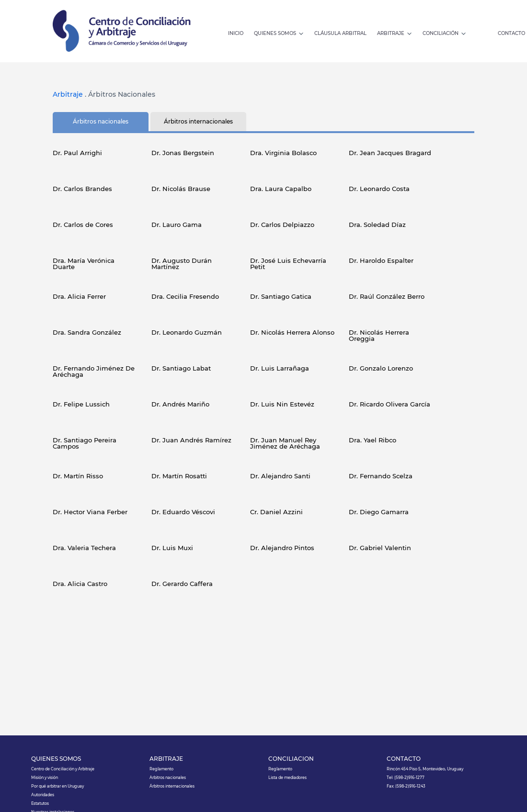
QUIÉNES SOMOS (56, 759)
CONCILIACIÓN (291, 759)
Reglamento (161, 769)
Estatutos (40, 803)
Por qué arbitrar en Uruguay (57, 786)
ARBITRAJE (166, 759)
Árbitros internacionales (172, 786)
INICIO (236, 34)
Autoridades (43, 795)
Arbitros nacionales (168, 778)
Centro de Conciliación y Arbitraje (63, 769)
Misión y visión (45, 778)
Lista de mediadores (287, 778)
